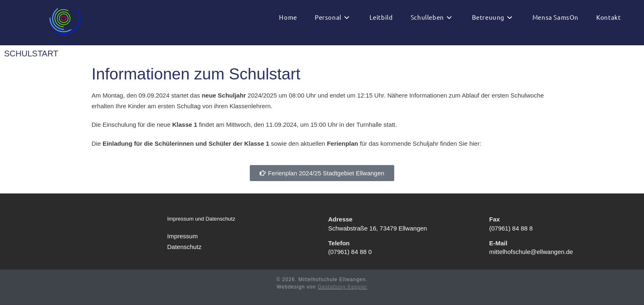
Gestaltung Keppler (343, 287)
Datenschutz (184, 247)
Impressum (182, 236)
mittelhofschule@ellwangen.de (531, 252)
